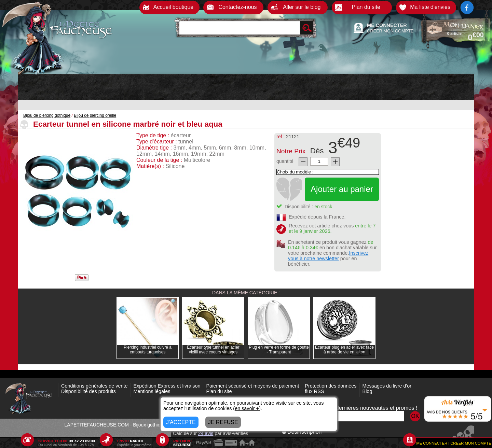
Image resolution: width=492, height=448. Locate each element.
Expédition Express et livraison (167, 386)
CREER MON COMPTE (390, 31)
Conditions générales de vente (94, 386)
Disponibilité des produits (88, 391)
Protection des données (331, 386)
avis (206, 433)
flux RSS (314, 391)
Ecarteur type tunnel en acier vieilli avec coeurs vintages (213, 350)
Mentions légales (152, 391)
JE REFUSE (223, 422)
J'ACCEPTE (181, 422)
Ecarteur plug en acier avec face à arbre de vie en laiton (344, 350)
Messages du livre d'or (387, 386)
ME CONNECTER (387, 25)
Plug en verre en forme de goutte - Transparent (279, 350)
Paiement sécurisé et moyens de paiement (252, 386)
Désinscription (302, 432)
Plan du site (219, 391)
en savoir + (247, 408)
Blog (367, 391)
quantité (285, 161)
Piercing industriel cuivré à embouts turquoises (148, 350)
